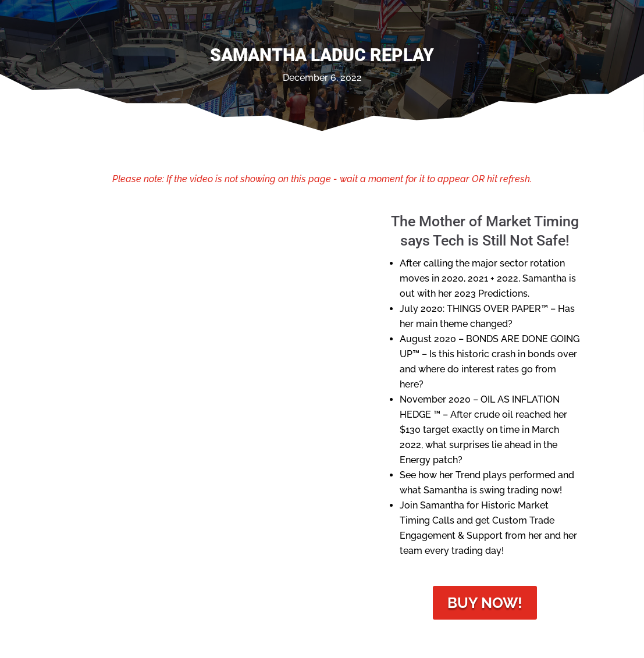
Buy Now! (485, 603)
